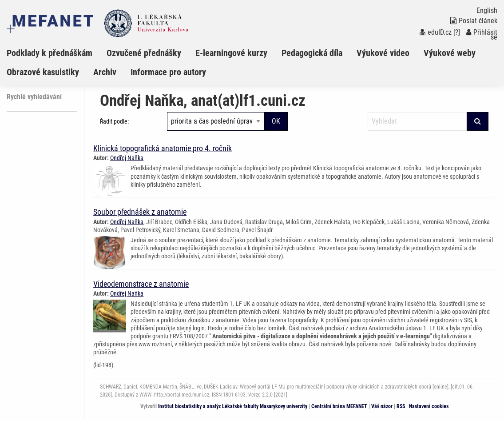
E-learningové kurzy (231, 53)
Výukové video (383, 53)
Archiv (105, 72)
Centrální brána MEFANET (339, 406)
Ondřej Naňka (127, 158)
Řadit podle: (114, 121)
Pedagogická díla (312, 53)
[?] (457, 32)
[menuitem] (57, 53)
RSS (401, 406)
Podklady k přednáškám (50, 53)
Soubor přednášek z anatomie (140, 212)
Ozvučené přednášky (144, 53)
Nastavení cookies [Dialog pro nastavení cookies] (429, 406)
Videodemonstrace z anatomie (141, 284)
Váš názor (382, 406)
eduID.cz (436, 32)
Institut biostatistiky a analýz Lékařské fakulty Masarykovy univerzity (233, 406)
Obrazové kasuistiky (43, 72)
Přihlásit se (482, 35)
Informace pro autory (168, 72)
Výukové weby (450, 53)
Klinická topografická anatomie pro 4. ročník (163, 148)
